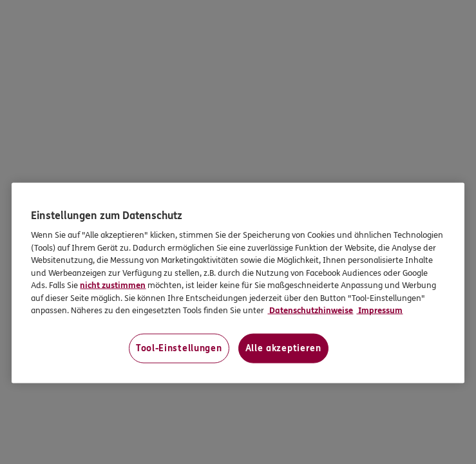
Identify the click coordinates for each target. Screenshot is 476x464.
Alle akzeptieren (283, 348)
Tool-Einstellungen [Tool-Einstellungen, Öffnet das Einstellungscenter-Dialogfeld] (179, 348)
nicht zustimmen (113, 285)
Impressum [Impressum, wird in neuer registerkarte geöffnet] (379, 311)
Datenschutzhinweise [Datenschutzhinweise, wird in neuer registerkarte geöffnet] (310, 311)
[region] (238, 283)
